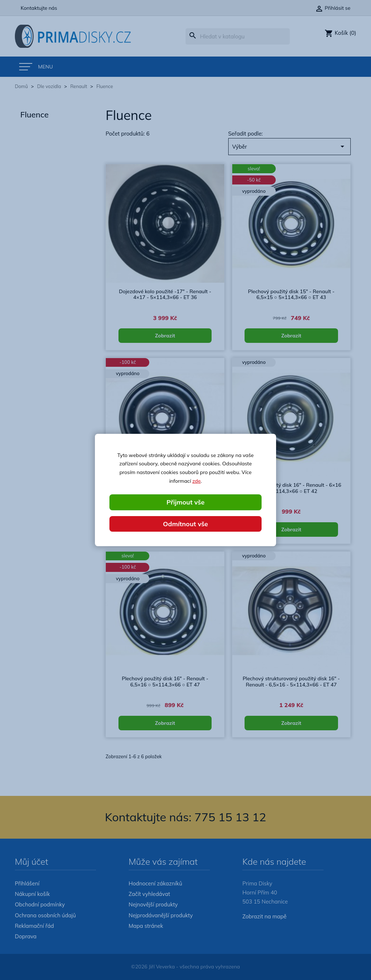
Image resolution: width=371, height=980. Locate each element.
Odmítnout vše (185, 524)
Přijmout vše (185, 502)
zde (197, 481)
